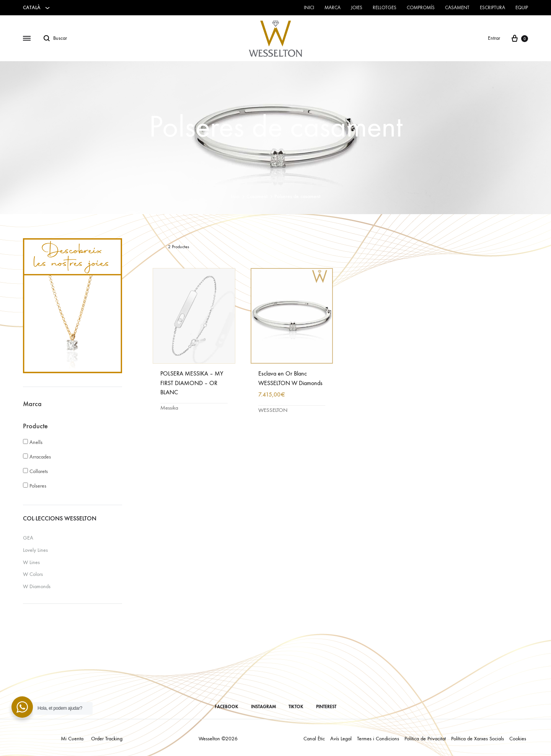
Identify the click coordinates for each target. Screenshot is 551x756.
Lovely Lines (35, 550)
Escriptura (492, 7)
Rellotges (385, 7)
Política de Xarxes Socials (478, 739)
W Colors (33, 574)
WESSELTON (273, 410)
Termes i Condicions (378, 739)
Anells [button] (36, 442)
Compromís (421, 7)
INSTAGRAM (263, 707)
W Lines (31, 562)
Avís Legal (341, 739)
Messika (169, 408)
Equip (522, 7)
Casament (457, 7)
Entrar (494, 38)
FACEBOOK (227, 707)
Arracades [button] (40, 457)
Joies (357, 7)
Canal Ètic (314, 739)
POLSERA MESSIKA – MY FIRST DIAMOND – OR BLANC (192, 383)
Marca (333, 7)
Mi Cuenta (72, 739)
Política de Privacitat (425, 739)
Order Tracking (107, 739)
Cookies (518, 739)
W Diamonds (37, 586)
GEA (28, 538)
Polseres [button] (38, 486)
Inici (309, 7)
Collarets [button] (39, 471)
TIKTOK (296, 707)
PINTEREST (326, 707)
